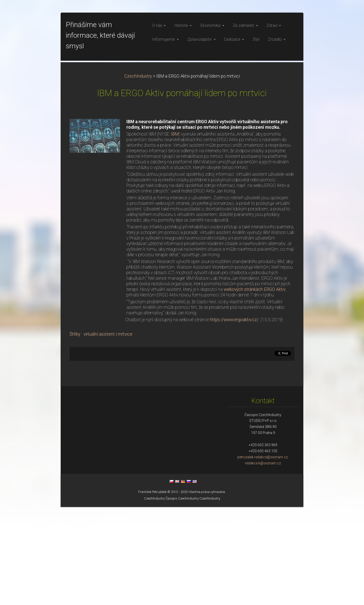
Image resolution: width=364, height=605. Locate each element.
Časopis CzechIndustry (182, 597)
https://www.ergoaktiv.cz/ (234, 418)
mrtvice (125, 432)
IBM (175, 232)
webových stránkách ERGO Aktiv (255, 387)
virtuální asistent (99, 432)
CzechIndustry (138, 174)
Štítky (75, 432)
